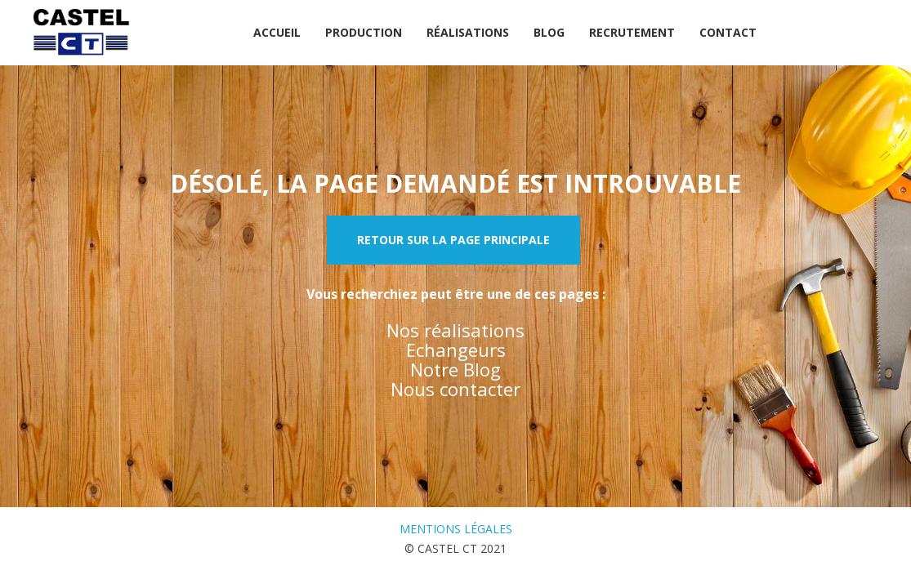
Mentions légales (456, 529)
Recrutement (632, 32)
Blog (549, 32)
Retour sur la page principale (453, 240)
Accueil (277, 32)
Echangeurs (456, 350)
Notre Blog (455, 369)
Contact (728, 32)
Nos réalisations (455, 330)
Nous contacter (455, 389)
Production (364, 32)
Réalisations (468, 32)
